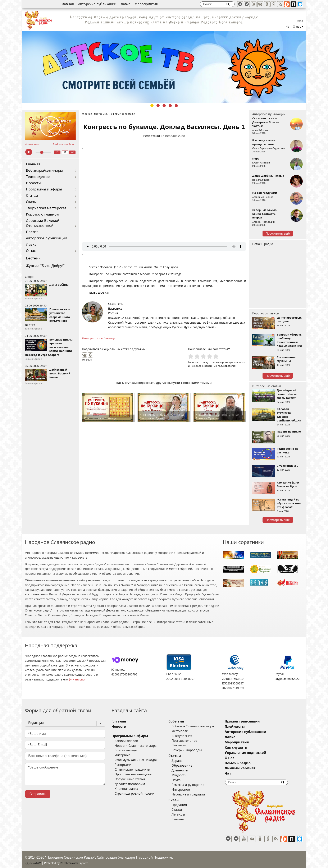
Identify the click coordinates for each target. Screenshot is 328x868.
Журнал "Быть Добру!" (45, 266)
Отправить (38, 794)
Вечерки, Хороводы (193, 750)
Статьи (32, 196)
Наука (182, 780)
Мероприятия (146, 4)
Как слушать (248, 747)
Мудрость (185, 775)
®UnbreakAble (70, 860)
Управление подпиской (258, 753)
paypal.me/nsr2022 (287, 679)
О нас (31, 251)
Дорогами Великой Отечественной (43, 223)
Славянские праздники (132, 770)
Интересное (187, 790)
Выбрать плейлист (64, 144)
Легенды (184, 814)
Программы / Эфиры (130, 736)
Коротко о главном (42, 214)
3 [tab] (164, 106)
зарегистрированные (233, 362)
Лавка (126, 4)
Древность (186, 770)
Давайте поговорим (130, 784)
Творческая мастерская (46, 208)
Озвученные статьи (130, 779)
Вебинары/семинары (44, 170)
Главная (67, 4)
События (182, 721)
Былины (184, 819)
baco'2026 (33, 860)
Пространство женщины (133, 774)
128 (57, 152)
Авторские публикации (97, 4)
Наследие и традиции (195, 794)
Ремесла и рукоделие (194, 785)
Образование (188, 766)
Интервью (122, 755)
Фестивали (186, 731)
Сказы (31, 202)
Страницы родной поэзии (135, 794)
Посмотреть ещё (278, 234)
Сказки (183, 810)
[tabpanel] (164, 67)
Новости (33, 183)
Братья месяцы (126, 750)
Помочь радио (263, 244)
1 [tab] (152, 106)
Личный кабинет (253, 768)
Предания (185, 805)
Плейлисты (247, 727)
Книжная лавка (126, 789)
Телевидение (38, 177)
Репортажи (152, 136)
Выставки (185, 745)
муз (72, 152)
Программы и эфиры (44, 189)
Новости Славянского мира (136, 746)
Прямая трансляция (255, 721)
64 (65, 152)
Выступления (188, 736)
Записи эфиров (126, 741)
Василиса (115, 309)
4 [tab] (170, 106)
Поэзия (32, 232)
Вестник (33, 258)
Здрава (183, 761)
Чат (288, 27)
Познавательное (191, 741)
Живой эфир (33, 144)
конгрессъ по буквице (100, 338)
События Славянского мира (199, 726)
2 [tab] (158, 106)
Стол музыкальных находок (136, 760)
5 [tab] (176, 106)
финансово (77, 679)
